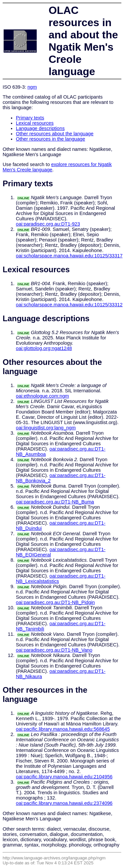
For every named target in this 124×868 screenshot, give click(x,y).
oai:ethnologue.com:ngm (42, 396)
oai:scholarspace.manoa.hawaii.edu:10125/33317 (69, 256)
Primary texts (30, 118)
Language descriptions (40, 128)
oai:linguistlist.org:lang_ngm (46, 428)
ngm (32, 87)
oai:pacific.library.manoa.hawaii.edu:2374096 (64, 803)
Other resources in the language (50, 139)
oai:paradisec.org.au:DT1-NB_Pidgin (55, 602)
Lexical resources (35, 123)
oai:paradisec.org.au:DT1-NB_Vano (54, 650)
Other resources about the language (55, 134)
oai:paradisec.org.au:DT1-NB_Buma (55, 502)
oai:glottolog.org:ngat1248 (44, 348)
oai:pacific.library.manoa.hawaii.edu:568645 (63, 729)
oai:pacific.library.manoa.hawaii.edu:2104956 (64, 777)
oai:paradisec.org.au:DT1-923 (48, 224)
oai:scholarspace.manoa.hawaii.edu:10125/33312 (69, 305)
